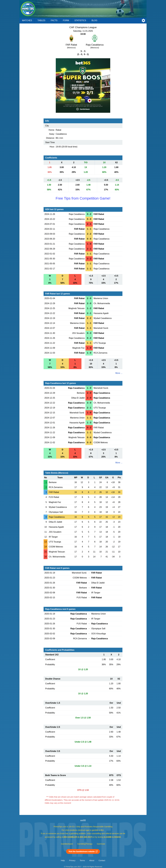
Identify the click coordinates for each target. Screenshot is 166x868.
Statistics (80, 20)
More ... (119, 373)
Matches (27, 20)
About (92, 860)
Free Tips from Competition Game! (83, 198)
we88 (83, 820)
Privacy (72, 860)
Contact (102, 860)
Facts (54, 20)
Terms (82, 860)
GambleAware (67, 844)
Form (66, 20)
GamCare (101, 844)
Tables (41, 20)
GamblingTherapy (85, 844)
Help (63, 860)
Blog (94, 20)
